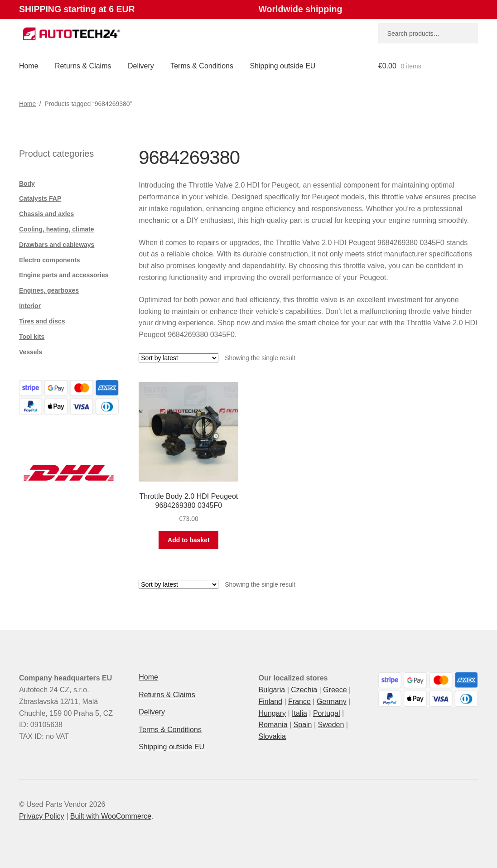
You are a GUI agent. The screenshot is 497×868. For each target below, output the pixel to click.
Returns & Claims (83, 66)
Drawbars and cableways (57, 245)
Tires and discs (42, 321)
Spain (303, 725)
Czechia (304, 690)
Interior (30, 306)
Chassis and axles (46, 214)
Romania (273, 725)
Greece (335, 690)
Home (29, 66)
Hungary (272, 713)
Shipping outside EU (282, 66)
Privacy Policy (42, 816)
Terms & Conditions (202, 66)
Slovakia (272, 736)
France (299, 702)
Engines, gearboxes (49, 290)
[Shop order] (179, 358)
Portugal (327, 713)
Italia (299, 713)
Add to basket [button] (189, 540)
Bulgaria (272, 690)
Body (27, 183)
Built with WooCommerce (111, 816)
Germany (332, 702)
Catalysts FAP (40, 198)
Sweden (331, 725)
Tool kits (32, 337)
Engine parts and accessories (64, 275)
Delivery (141, 66)
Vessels (31, 352)
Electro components (50, 260)
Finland (270, 702)
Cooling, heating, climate (57, 229)
